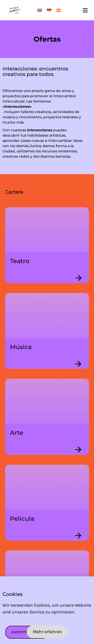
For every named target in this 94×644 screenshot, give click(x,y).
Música (21, 347)
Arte (17, 433)
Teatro (20, 261)
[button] (85, 10)
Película (22, 519)
